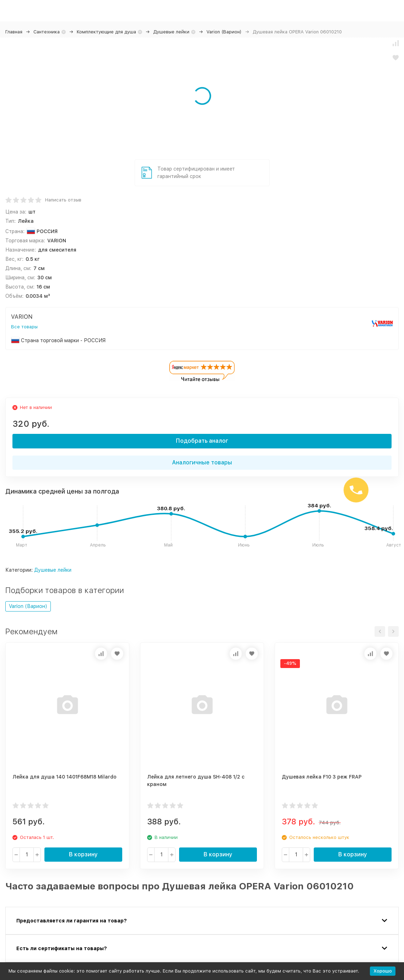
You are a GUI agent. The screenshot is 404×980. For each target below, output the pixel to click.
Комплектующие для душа (106, 32)
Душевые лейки (171, 32)
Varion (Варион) (224, 32)
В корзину (83, 854)
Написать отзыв (63, 200)
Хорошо (383, 971)
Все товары (24, 327)
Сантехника (47, 32)
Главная (14, 32)
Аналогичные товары (202, 462)
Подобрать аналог (202, 441)
